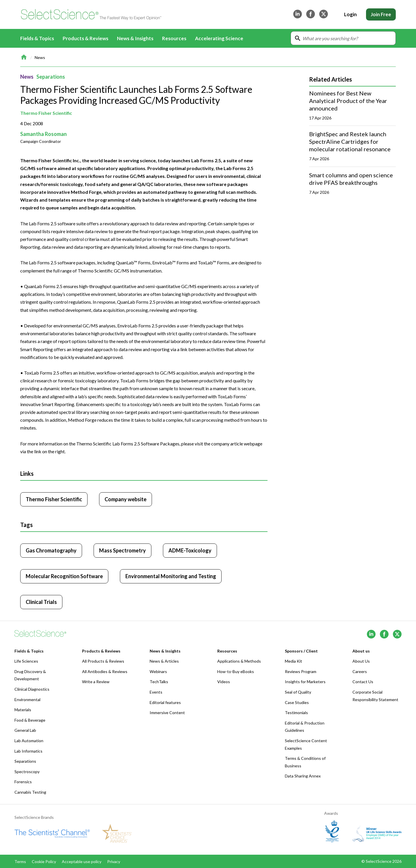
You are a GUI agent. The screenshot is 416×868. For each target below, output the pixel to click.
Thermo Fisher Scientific (46, 113)
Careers (360, 671)
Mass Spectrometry (122, 550)
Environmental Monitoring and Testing (171, 576)
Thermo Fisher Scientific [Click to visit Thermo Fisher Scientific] (54, 499)
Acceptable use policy (82, 861)
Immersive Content (167, 713)
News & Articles (164, 661)
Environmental (27, 700)
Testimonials (296, 713)
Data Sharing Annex (303, 776)
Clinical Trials (41, 602)
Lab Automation (29, 741)
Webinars (158, 671)
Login (350, 14)
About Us (361, 661)
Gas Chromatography (51, 550)
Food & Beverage (30, 720)
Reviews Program (301, 671)
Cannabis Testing (30, 792)
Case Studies (297, 702)
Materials (23, 710)
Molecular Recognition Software (64, 576)
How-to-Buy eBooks (236, 671)
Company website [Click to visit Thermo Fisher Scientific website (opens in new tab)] (126, 499)
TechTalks (159, 682)
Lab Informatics (28, 751)
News (40, 57)
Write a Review (96, 682)
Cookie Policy (44, 861)
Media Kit (294, 661)
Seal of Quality (298, 692)
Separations (51, 77)
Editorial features (165, 702)
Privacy (114, 861)
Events (156, 692)
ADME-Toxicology (190, 550)
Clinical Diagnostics (32, 689)
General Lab (25, 730)
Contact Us (363, 682)
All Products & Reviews (103, 661)
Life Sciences (26, 661)
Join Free (381, 14)
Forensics (23, 782)
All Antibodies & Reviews (105, 671)
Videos (224, 682)
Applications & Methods (239, 661)
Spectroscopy (27, 772)
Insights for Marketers (305, 682)
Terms (20, 861)
